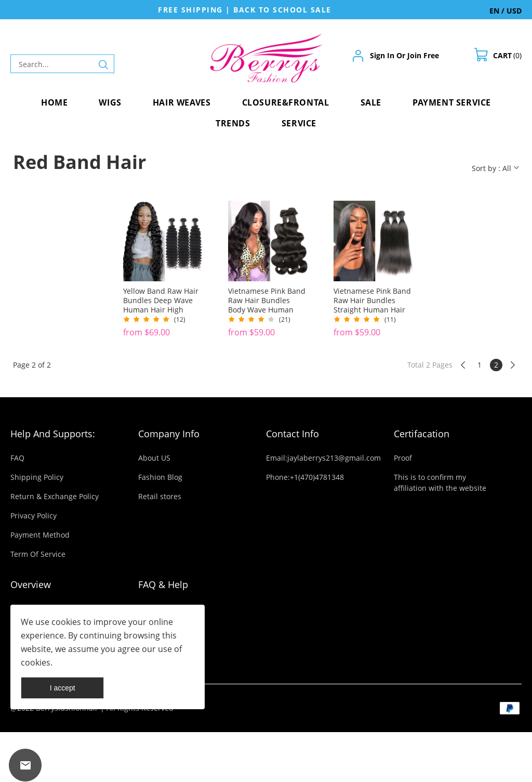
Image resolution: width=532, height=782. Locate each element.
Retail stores (160, 496)
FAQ (17, 458)
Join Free (423, 55)
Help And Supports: (53, 434)
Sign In (382, 55)
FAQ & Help (163, 584)
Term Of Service (38, 554)
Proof (403, 458)
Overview (31, 584)
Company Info (169, 434)
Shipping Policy (37, 477)
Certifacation (422, 434)
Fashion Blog (160, 477)
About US (154, 458)
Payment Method (40, 535)
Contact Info (292, 434)
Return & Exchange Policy (55, 496)
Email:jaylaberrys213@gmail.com (323, 458)
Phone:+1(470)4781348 (305, 477)
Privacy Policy (34, 516)
